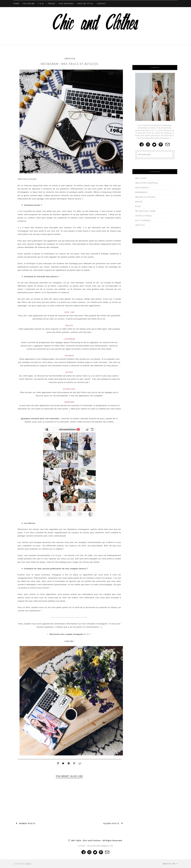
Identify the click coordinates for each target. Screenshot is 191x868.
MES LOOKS (141, 178)
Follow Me (29, 3)
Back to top (170, 864)
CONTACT (102, 3)
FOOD (138, 206)
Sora (29, 864)
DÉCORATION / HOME (145, 211)
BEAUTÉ (139, 202)
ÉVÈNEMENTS (142, 192)
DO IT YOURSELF (143, 220)
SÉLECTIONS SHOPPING (147, 183)
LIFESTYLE (70, 58)
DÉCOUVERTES (142, 188)
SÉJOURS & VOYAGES (145, 197)
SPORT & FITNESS (144, 216)
